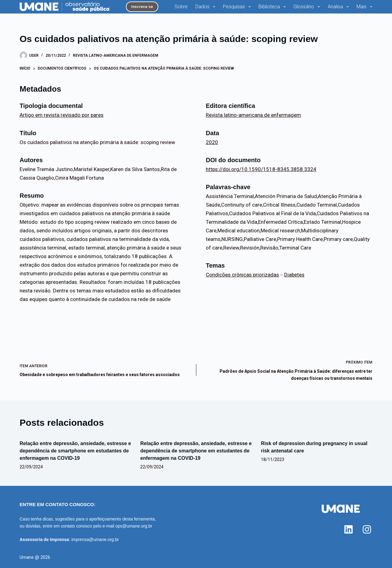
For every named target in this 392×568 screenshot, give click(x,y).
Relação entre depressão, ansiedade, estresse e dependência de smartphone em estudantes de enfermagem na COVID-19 (75, 451)
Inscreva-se (142, 7)
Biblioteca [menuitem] (273, 7)
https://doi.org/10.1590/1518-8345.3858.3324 (261, 169)
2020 (212, 142)
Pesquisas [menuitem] (238, 7)
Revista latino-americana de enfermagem (116, 55)
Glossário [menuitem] (308, 7)
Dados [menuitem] (207, 7)
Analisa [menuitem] (339, 7)
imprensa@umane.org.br (95, 539)
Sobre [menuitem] (181, 7)
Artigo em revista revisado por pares (62, 115)
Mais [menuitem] (364, 7)
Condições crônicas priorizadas (242, 275)
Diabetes (294, 275)
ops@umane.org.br (134, 526)
